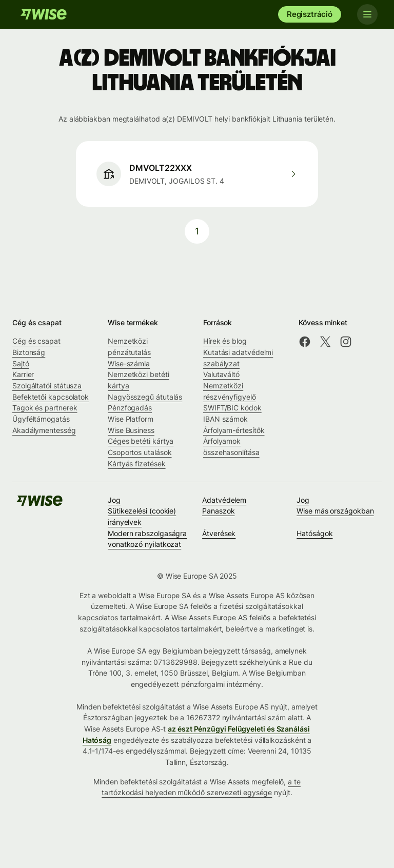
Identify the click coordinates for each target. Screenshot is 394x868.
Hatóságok (314, 533)
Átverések (219, 533)
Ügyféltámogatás (41, 419)
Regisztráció (310, 14)
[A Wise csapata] (44, 14)
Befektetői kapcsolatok (51, 397)
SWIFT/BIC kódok (232, 408)
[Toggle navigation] (367, 14)
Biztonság (29, 352)
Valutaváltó (221, 374)
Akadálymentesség (44, 430)
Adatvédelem (224, 500)
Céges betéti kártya (141, 441)
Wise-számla (129, 363)
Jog (114, 500)
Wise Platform (131, 419)
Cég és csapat (36, 341)
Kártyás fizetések (137, 463)
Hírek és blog (225, 341)
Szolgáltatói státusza (47, 386)
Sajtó (21, 363)
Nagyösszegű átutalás (145, 397)
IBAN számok (225, 419)
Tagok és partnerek (45, 408)
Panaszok (218, 511)
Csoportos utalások (140, 452)
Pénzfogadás (130, 408)
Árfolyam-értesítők (234, 430)
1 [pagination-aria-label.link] (197, 231)
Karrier (23, 374)
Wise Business (131, 430)
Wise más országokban (335, 511)
